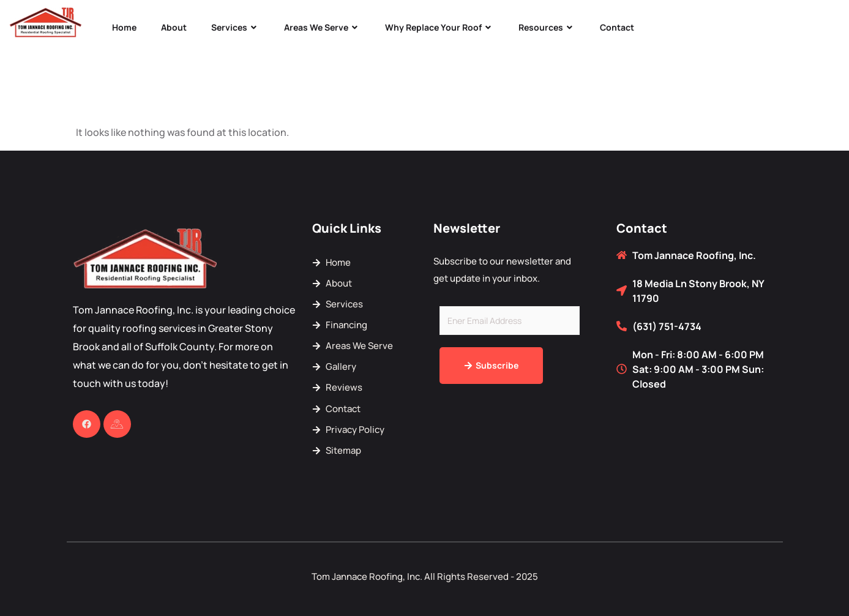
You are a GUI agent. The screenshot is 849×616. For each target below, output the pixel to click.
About (174, 27)
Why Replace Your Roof (439, 27)
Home (124, 27)
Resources (547, 27)
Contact (617, 27)
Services (235, 27)
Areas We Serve (322, 27)
